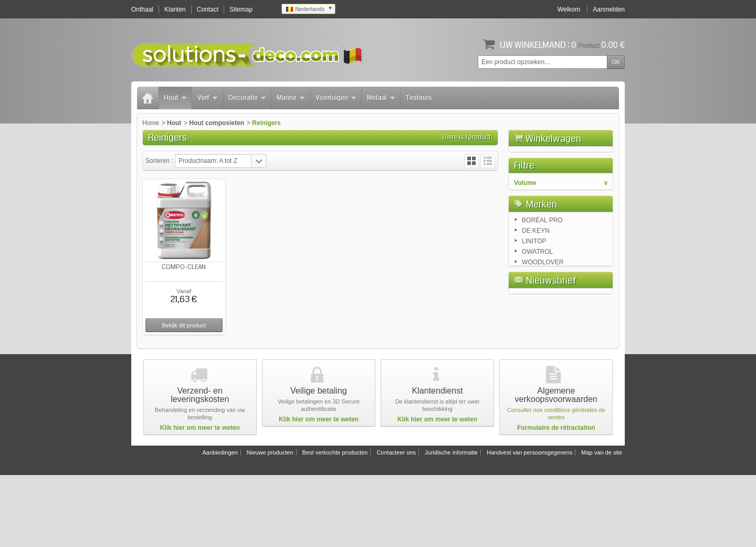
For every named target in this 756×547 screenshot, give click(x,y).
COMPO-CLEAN (184, 267)
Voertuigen (336, 98)
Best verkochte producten (335, 524)
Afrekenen (590, 198)
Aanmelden (609, 9)
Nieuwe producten (270, 524)
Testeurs (419, 98)
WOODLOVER (543, 350)
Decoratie (247, 98)
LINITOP (534, 329)
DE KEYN (536, 318)
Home (151, 123)
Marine (291, 98)
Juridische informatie (451, 524)
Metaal (381, 98)
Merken (542, 291)
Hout (175, 98)
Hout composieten (217, 123)
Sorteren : (160, 161)
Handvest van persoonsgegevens (529, 524)
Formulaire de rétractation (556, 500)
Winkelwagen (553, 139)
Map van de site (602, 524)
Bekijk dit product (184, 325)
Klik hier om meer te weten (200, 500)
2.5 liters (535, 264)
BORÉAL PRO (542, 308)
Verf (207, 98)
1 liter (531, 253)
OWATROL (537, 339)
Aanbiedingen (220, 524)
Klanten (175, 9)
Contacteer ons (396, 524)
